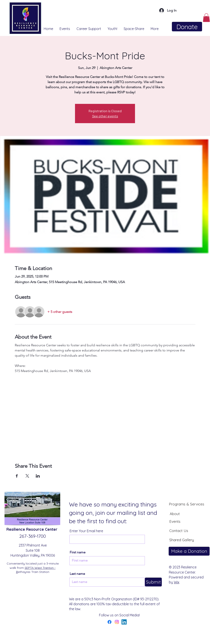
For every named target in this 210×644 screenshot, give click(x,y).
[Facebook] (109, 622)
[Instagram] (117, 622)
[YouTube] (131, 622)
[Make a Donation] (189, 551)
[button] (206, 18)
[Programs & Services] (186, 504)
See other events (105, 116)
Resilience (16, 529)
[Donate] (187, 27)
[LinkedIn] (124, 622)
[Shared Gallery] (181, 540)
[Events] (175, 521)
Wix (177, 582)
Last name (77, 574)
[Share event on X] (27, 476)
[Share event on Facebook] (17, 476)
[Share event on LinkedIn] (38, 476)
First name (78, 552)
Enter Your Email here (86, 531)
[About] (175, 514)
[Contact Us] (179, 530)
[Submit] (153, 582)
